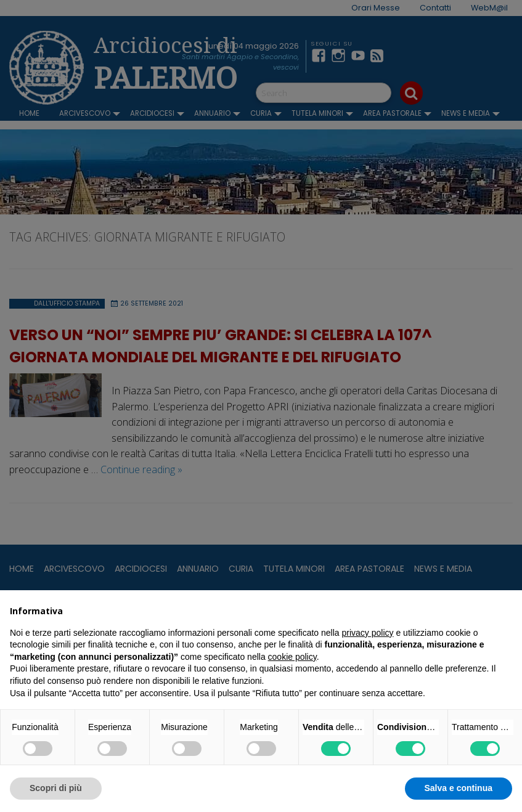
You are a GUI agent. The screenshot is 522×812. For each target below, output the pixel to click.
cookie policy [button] (292, 657)
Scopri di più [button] (56, 788)
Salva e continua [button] (459, 788)
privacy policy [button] (368, 633)
